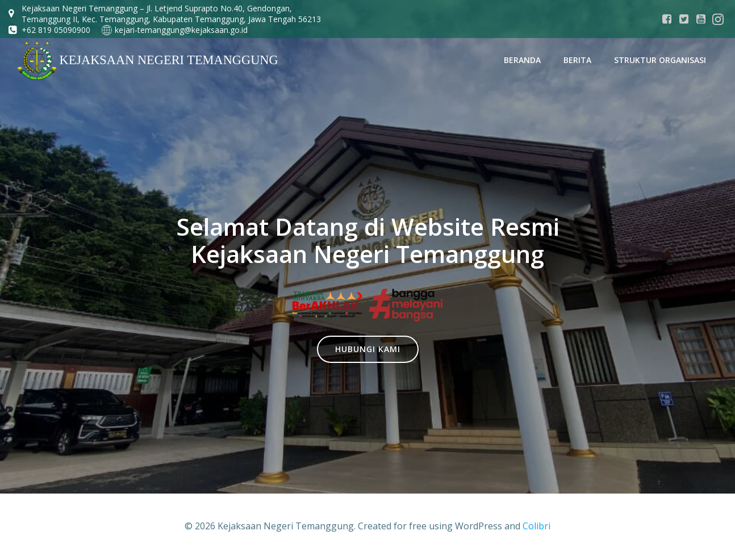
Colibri (536, 526)
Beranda (522, 60)
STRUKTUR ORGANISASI (660, 60)
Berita (577, 60)
